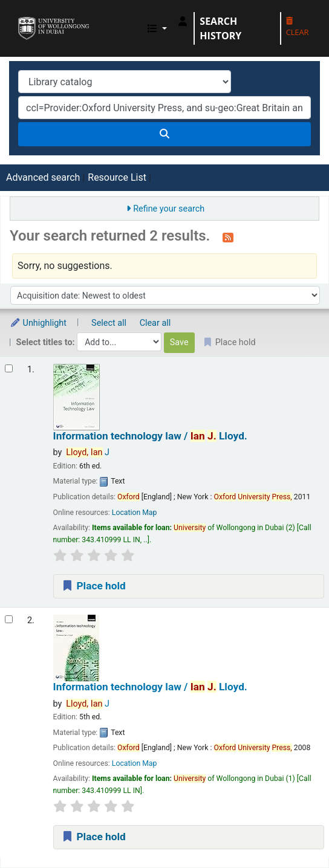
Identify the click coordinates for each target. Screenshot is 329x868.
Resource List (117, 177)
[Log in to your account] (183, 21)
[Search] (164, 134)
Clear (298, 28)
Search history (220, 28)
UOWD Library (22, 18)
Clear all (155, 323)
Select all (109, 323)
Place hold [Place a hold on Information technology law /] (93, 586)
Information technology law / (150, 436)
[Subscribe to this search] (228, 237)
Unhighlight (38, 323)
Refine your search (169, 209)
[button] (157, 28)
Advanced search (43, 177)
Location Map (135, 513)
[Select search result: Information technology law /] (9, 368)
